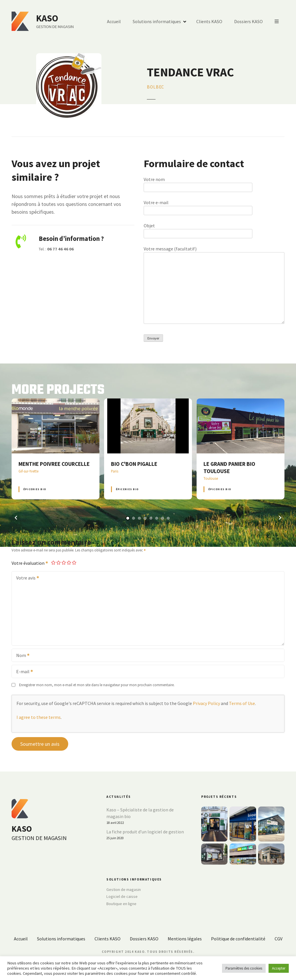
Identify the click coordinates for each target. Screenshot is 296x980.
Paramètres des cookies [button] (244, 968)
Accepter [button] (279, 968)
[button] (16, 518)
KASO (47, 18)
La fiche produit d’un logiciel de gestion (145, 832)
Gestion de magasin (124, 889)
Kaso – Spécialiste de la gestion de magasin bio (140, 813)
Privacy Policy (206, 703)
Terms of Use (242, 703)
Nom (21, 656)
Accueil (114, 21)
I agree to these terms (39, 717)
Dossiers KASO (248, 21)
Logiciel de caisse (122, 896)
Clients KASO (209, 21)
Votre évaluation (30, 563)
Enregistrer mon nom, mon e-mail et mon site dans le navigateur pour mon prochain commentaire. (97, 685)
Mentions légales (185, 939)
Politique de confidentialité (238, 939)
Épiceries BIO (35, 489)
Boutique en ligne (121, 904)
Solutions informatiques (157, 21)
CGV (279, 939)
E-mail (23, 672)
